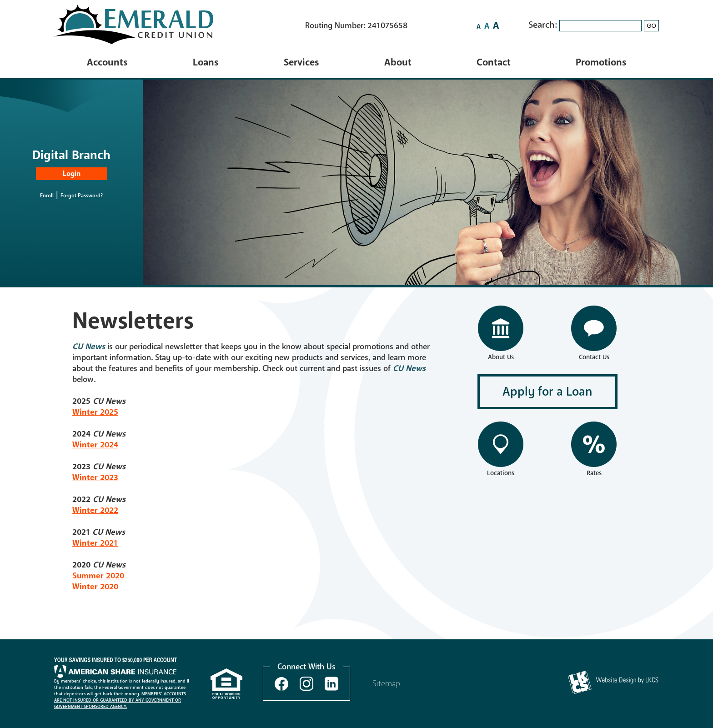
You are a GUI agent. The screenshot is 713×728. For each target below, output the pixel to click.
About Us (501, 357)
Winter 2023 (95, 477)
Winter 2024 (95, 445)
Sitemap (386, 683)
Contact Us (594, 357)
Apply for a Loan (547, 392)
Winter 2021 (95, 543)
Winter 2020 (95, 587)
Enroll (47, 196)
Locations (501, 473)
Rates (594, 473)
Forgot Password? (82, 196)
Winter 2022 (95, 510)
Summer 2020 (98, 576)
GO (651, 26)
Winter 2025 (95, 412)
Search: (544, 25)
